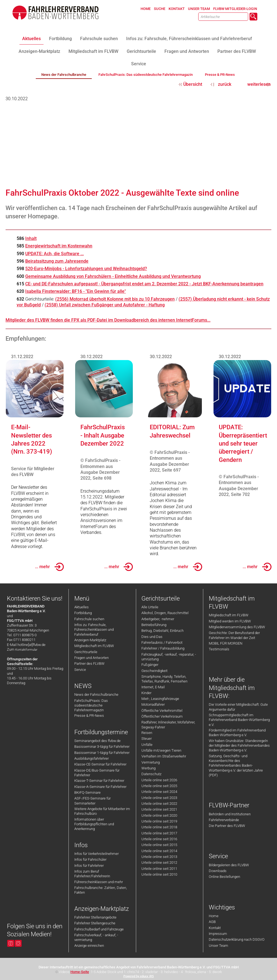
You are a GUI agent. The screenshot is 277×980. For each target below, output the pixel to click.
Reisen (147, 733)
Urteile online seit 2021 (159, 809)
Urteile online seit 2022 (159, 804)
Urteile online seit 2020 (159, 815)
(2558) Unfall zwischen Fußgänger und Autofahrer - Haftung (105, 305)
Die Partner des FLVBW (227, 826)
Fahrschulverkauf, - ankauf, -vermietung (96, 937)
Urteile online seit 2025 (159, 786)
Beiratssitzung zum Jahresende (57, 261)
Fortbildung (83, 613)
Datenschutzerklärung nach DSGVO (237, 939)
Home (214, 916)
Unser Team (218, 946)
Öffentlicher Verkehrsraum (162, 716)
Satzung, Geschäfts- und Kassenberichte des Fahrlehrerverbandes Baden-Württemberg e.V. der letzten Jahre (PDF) (236, 766)
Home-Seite (80, 972)
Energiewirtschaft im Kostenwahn (59, 246)
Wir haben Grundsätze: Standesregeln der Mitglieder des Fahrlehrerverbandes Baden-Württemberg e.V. (239, 746)
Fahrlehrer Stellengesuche (95, 923)
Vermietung (151, 762)
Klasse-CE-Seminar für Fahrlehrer (100, 764)
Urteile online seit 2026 (159, 780)
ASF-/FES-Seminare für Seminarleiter (92, 801)
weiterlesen (259, 84)
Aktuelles (82, 607)
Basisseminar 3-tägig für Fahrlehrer (102, 747)
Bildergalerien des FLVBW (229, 865)
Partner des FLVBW (89, 664)
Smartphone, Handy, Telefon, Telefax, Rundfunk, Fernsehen (164, 679)
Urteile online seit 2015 (159, 845)
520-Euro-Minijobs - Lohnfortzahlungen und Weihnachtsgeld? (86, 269)
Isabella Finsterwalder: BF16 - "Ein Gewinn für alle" (76, 291)
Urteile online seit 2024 (159, 792)
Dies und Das (152, 637)
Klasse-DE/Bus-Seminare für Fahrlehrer (97, 773)
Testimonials (219, 649)
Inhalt (31, 238)
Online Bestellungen (224, 877)
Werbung (148, 768)
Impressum (218, 934)
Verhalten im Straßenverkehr (164, 756)
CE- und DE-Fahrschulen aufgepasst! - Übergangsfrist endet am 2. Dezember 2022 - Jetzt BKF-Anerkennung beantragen (144, 284)
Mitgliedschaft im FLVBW (94, 646)
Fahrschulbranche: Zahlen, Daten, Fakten (101, 890)
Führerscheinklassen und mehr (99, 882)
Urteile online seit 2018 (159, 827)
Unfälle (147, 745)
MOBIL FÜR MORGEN (226, 643)
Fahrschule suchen (89, 619)
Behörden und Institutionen (230, 814)
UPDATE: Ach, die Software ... (54, 254)
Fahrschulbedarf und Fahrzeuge (99, 929)
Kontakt (215, 928)
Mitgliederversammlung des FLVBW (237, 627)
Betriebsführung (154, 625)
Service (80, 670)
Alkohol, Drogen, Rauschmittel (165, 613)
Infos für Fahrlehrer (89, 866)
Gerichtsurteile (86, 652)
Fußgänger (150, 665)
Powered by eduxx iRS (139, 976)
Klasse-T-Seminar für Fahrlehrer (99, 781)
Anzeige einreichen (89, 946)
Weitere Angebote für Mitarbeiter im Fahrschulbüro (102, 811)
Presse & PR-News (89, 716)
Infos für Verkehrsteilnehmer (96, 854)
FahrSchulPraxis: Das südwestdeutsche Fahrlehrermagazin (91, 705)
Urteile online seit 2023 (159, 798)
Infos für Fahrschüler (90, 859)
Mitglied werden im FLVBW (230, 621)
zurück (225, 84)
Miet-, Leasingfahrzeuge (160, 699)
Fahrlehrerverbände (224, 820)
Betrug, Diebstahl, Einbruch (162, 631)
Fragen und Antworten (92, 658)
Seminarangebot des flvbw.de (97, 741)
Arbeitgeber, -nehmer (158, 619)
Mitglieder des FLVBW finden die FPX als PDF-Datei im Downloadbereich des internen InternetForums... (108, 320)
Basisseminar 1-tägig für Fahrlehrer (102, 753)
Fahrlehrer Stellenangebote (95, 917)
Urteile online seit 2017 (159, 833)
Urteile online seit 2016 (159, 839)
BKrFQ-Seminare (87, 792)
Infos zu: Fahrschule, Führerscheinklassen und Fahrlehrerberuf (94, 630)
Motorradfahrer (153, 704)
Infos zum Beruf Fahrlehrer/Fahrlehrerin (92, 874)
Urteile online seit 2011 (159, 869)
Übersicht (193, 84)
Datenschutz (151, 774)
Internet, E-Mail (153, 687)
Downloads (218, 871)
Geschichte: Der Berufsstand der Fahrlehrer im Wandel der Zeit (234, 635)
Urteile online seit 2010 (159, 874)
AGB (212, 922)
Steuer (147, 739)
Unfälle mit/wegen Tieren (161, 750)
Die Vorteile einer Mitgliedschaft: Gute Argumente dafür (238, 707)
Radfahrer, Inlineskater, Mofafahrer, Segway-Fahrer (168, 725)
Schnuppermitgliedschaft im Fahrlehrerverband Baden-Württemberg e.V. (239, 720)
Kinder (146, 693)
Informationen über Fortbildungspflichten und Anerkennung (94, 824)
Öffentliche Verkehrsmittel (162, 711)
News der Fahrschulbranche (96, 695)
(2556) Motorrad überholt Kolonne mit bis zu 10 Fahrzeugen (115, 299)
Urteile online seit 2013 (159, 857)
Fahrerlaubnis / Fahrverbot (162, 642)
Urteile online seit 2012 (159, 863)
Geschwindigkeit (154, 671)
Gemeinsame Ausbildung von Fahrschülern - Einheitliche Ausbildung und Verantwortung (113, 276)
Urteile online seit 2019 (159, 821)
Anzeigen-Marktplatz (90, 640)
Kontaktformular (26, 650)
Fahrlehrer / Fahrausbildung (163, 648)
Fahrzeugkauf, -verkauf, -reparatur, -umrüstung (169, 657)
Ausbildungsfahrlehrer (92, 758)
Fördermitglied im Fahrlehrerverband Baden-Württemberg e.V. (237, 733)
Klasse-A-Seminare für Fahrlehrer (100, 787)
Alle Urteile (150, 607)
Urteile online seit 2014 (159, 851)
